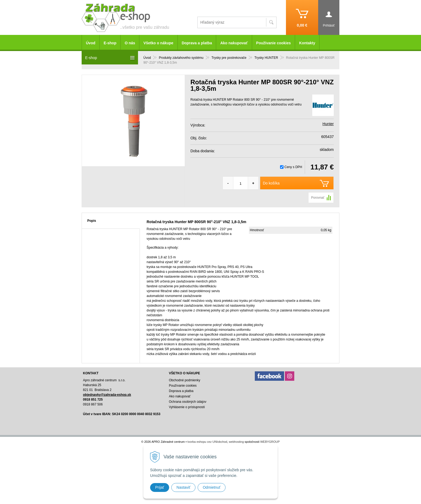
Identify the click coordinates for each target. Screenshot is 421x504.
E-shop (110, 43)
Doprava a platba (197, 43)
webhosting (236, 442)
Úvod (91, 43)
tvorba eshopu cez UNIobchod (207, 442)
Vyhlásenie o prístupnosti (187, 407)
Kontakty (307, 43)
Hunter (328, 124)
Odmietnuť (212, 487)
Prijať (160, 487)
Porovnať (318, 198)
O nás (130, 43)
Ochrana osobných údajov (188, 402)
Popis (92, 221)
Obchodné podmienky (185, 380)
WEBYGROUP (270, 442)
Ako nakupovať (234, 43)
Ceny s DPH (293, 167)
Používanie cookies (273, 43)
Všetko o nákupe (158, 43)
